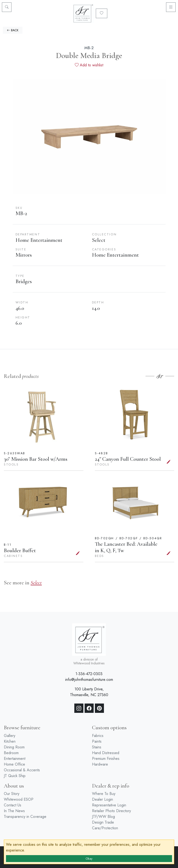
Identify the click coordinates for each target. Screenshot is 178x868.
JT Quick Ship (15, 776)
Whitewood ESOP (19, 799)
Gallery (10, 736)
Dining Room (14, 747)
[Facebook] (89, 708)
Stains (97, 747)
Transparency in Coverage (25, 817)
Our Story (12, 794)
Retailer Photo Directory (111, 811)
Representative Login (109, 805)
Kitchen (10, 741)
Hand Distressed (106, 753)
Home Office (14, 764)
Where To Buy (104, 794)
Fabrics (98, 736)
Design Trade (103, 822)
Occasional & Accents (22, 770)
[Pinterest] (99, 708)
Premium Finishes (106, 759)
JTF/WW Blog (103, 817)
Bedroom (11, 753)
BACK (13, 30)
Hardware (100, 764)
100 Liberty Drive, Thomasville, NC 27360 (89, 692)
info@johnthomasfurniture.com (89, 680)
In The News (14, 811)
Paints (97, 741)
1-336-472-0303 (89, 674)
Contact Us (13, 805)
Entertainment (15, 759)
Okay (89, 859)
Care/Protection (105, 828)
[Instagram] (79, 708)
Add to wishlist (89, 65)
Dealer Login (102, 799)
